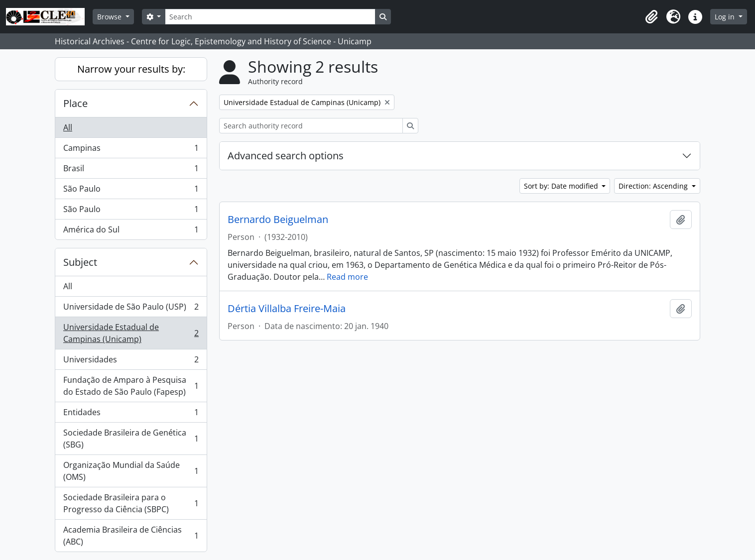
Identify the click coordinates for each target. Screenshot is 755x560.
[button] (651, 17)
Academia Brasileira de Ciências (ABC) (131, 536)
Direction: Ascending (654, 186)
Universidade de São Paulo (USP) (131, 309)
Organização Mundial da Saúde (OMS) (131, 471)
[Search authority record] (311, 126)
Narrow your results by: (131, 69)
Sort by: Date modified (562, 186)
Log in (726, 17)
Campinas (131, 150)
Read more (347, 277)
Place (75, 103)
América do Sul (131, 231)
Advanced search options (286, 156)
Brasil (131, 170)
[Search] (270, 17)
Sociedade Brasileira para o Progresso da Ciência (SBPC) (131, 503)
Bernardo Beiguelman (278, 220)
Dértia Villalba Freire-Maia (287, 309)
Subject (80, 262)
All (68, 127)
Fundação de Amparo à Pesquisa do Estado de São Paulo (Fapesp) (131, 386)
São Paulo (131, 191)
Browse (110, 17)
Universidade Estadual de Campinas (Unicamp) (131, 333)
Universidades (131, 362)
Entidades (131, 414)
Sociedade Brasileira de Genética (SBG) (131, 439)
